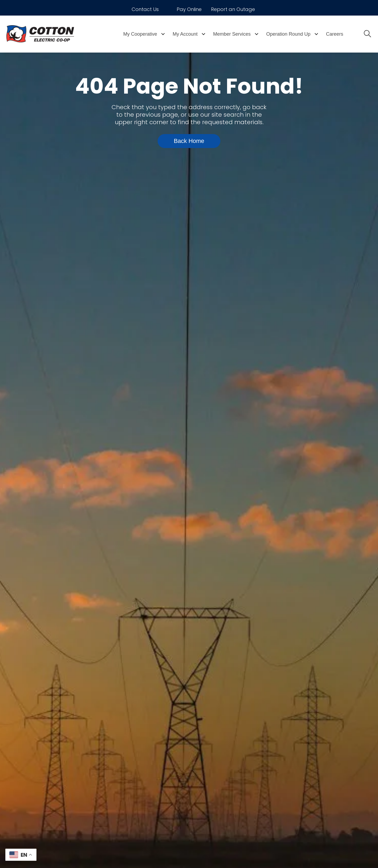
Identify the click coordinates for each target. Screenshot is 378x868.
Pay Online (189, 9)
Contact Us (145, 9)
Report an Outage (233, 9)
